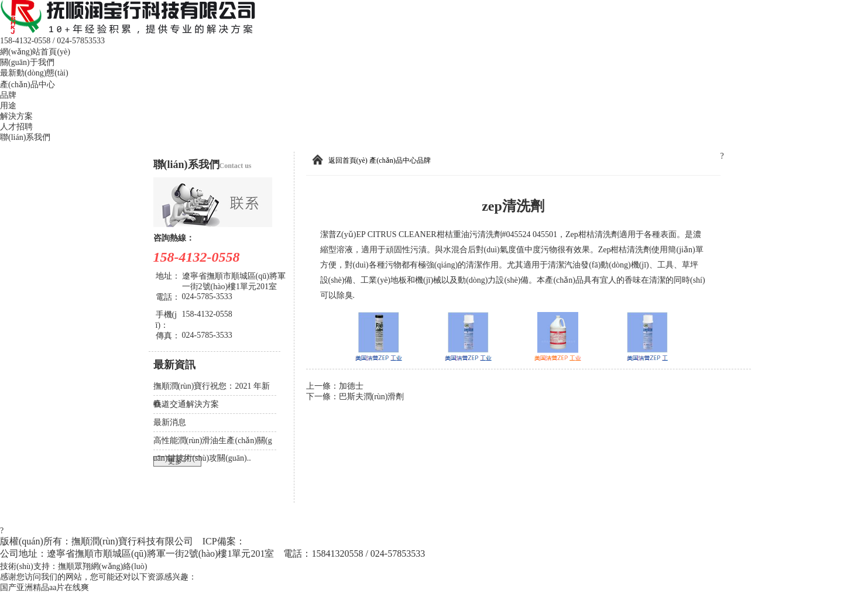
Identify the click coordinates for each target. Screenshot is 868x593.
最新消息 (170, 422)
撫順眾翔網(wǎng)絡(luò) (103, 566)
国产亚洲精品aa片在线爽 (44, 587)
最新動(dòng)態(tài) (34, 73)
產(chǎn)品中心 (28, 85)
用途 (8, 106)
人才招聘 (16, 127)
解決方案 (16, 116)
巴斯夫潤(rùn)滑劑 (372, 397)
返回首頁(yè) (348, 160)
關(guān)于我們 (27, 62)
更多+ (177, 461)
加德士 (351, 386)
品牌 (8, 95)
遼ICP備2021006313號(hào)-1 (306, 541)
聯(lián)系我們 (25, 137)
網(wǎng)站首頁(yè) (35, 52)
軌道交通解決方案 (186, 404)
